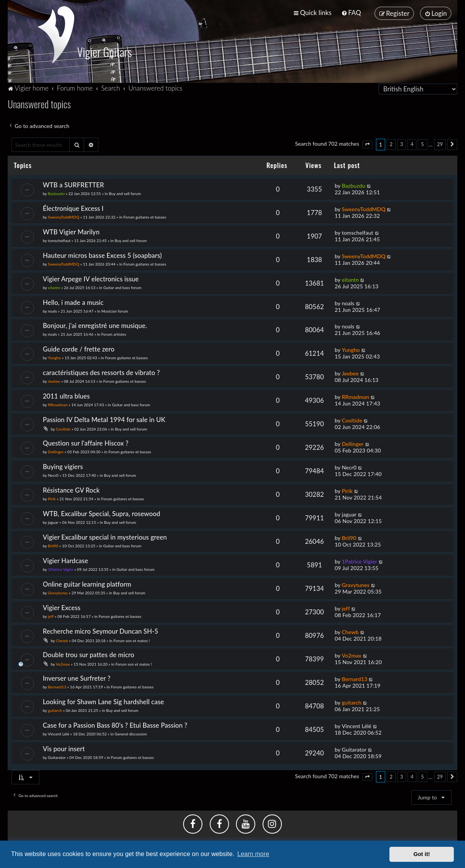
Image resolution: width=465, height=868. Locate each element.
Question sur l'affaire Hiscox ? (86, 443)
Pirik (52, 498)
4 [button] (412, 144)
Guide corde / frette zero (79, 349)
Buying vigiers (63, 466)
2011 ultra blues (66, 396)
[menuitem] (351, 13)
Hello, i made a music (73, 302)
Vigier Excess (62, 607)
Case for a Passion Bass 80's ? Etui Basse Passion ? (115, 725)
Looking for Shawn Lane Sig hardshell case (103, 701)
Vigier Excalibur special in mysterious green (105, 537)
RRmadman (58, 405)
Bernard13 (57, 686)
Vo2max (63, 664)
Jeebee (54, 381)
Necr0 (53, 475)
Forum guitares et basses (145, 217)
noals (52, 311)
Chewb (62, 640)
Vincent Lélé (58, 733)
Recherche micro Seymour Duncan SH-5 (100, 631)
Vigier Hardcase (66, 560)
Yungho (54, 358)
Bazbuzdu (56, 193)
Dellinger (56, 451)
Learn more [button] (253, 854)
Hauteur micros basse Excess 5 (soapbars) (102, 255)
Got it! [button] (422, 854)
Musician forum (115, 311)
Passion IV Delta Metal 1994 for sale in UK (104, 420)
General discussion (131, 733)
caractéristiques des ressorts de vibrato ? (101, 373)
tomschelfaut (59, 240)
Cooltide (63, 429)
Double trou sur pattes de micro (88, 654)
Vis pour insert (64, 748)
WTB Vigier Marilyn (71, 231)
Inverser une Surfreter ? (77, 678)
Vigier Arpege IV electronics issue (91, 278)
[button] (367, 145)
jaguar (53, 522)
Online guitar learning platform (87, 584)
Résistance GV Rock (71, 490)
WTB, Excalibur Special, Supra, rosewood (102, 513)
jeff (51, 616)
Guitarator (57, 757)
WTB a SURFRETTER (73, 184)
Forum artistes (114, 334)
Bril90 (53, 545)
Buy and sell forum (125, 193)
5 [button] (422, 144)
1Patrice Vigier (61, 569)
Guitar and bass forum (122, 287)
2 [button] (391, 144)
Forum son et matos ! (131, 640)
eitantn (54, 287)
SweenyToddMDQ (63, 217)
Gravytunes (58, 592)
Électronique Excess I (73, 208)
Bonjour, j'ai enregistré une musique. (95, 325)
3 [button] (402, 144)
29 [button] (440, 144)
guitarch (55, 710)
